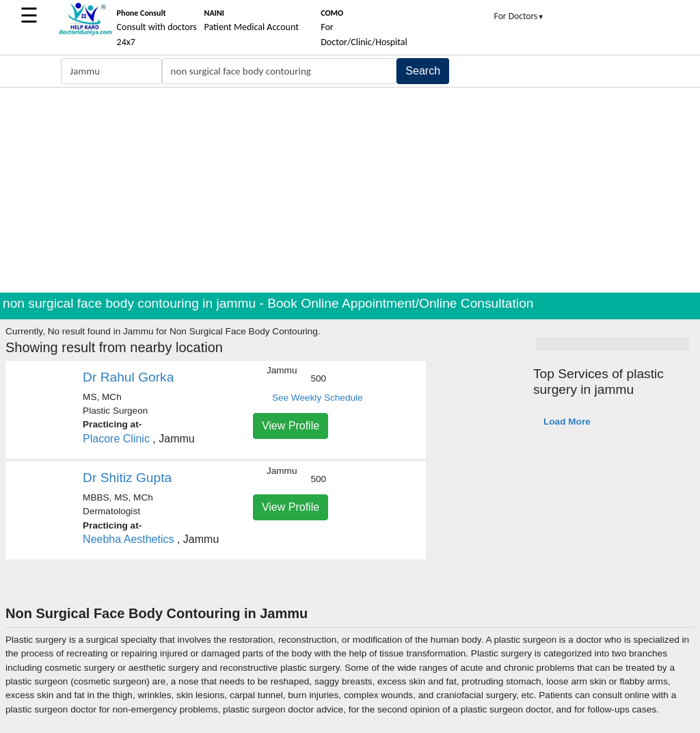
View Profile (291, 426)
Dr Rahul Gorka (128, 377)
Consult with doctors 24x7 (157, 28)
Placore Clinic (116, 439)
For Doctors (520, 16)
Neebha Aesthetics (128, 539)
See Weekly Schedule (318, 398)
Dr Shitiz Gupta (127, 478)
